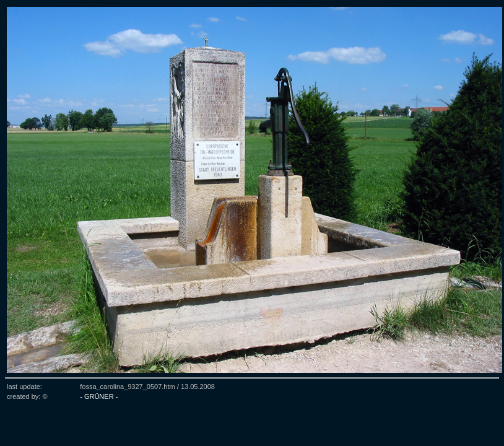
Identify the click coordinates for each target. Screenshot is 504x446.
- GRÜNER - (99, 396)
